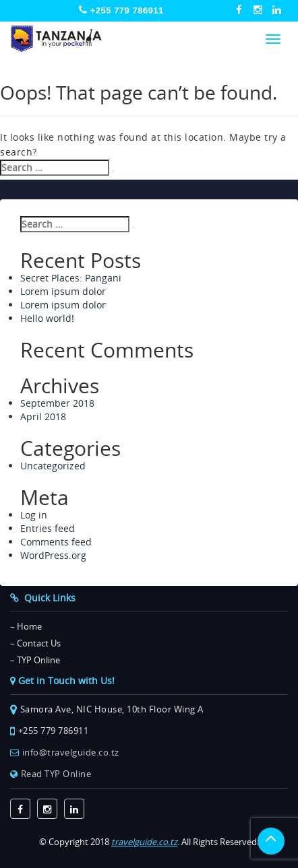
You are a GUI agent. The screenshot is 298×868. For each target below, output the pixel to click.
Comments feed (56, 542)
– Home (26, 626)
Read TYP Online (56, 774)
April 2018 (43, 416)
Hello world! (47, 318)
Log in (34, 515)
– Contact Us (35, 643)
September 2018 (57, 403)
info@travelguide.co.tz (71, 752)
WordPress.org (53, 555)
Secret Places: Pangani (71, 278)
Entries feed (48, 528)
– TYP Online (35, 660)
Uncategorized (53, 466)
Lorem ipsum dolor (63, 291)
